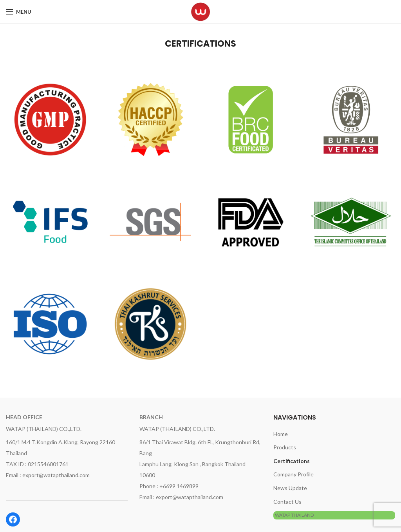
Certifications (292, 461)
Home (281, 434)
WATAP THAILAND (294, 515)
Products (285, 447)
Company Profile (294, 474)
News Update (290, 488)
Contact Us (287, 502)
